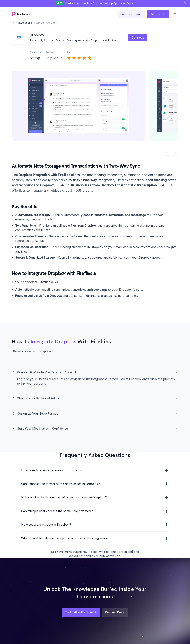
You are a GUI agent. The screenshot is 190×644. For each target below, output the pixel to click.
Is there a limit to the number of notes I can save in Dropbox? (95, 498)
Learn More (127, 3)
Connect (138, 37)
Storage (39, 23)
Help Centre (54, 58)
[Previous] (167, 153)
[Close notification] (185, 3)
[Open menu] (175, 14)
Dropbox (52, 23)
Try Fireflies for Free (81, 612)
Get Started (158, 14)
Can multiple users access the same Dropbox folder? (95, 511)
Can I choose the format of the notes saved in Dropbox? (95, 484)
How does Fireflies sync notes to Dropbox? (95, 470)
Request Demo (115, 612)
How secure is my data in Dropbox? (95, 525)
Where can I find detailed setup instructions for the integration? (95, 538)
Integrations (25, 23)
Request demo (131, 14)
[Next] (175, 153)
